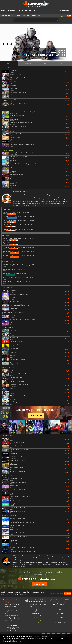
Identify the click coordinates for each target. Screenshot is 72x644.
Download (39, 584)
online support (37, 621)
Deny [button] (53, 639)
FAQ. (38, 622)
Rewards (28, 11)
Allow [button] (63, 639)
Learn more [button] (17, 641)
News (35, 11)
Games (3, 11)
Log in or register (63, 11)
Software (20, 11)
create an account (59, 619)
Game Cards (11, 11)
